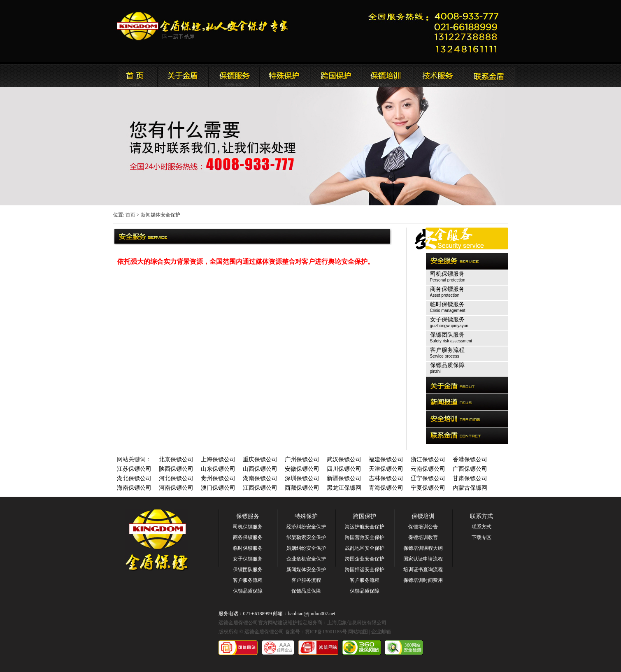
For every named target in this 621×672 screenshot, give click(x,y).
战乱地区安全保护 (365, 548)
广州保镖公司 (302, 459)
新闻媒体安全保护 (306, 570)
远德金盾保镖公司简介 (183, 76)
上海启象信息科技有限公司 (357, 623)
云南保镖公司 (428, 469)
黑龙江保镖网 (344, 488)
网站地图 (358, 632)
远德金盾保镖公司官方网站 (203, 26)
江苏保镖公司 (134, 469)
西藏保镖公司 (302, 488)
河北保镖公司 (176, 478)
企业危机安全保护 (306, 559)
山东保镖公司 (218, 469)
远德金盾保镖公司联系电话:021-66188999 (436, 31)
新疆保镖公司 (344, 478)
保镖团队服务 (248, 570)
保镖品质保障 (248, 591)
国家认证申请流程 (423, 559)
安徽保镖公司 (302, 469)
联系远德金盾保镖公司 (387, 76)
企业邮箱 (381, 632)
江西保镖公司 (260, 488)
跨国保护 (365, 516)
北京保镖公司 (176, 459)
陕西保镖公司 (176, 469)
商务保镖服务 (248, 537)
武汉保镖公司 (344, 459)
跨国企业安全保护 (365, 559)
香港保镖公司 (470, 459)
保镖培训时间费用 (423, 580)
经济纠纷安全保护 (306, 527)
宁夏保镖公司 (428, 488)
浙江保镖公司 (428, 459)
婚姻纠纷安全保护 (306, 548)
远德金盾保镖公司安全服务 (285, 76)
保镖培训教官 (423, 537)
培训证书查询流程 (423, 570)
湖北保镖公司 (134, 478)
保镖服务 (248, 516)
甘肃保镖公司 (470, 478)
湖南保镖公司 (260, 478)
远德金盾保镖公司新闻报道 (234, 76)
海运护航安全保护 (365, 527)
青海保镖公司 (386, 488)
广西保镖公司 (470, 469)
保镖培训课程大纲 (423, 548)
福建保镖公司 (386, 459)
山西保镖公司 (260, 469)
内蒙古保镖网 (470, 488)
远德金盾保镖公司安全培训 (336, 76)
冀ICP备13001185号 (326, 632)
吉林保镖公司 (386, 478)
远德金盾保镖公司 (132, 76)
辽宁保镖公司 (428, 478)
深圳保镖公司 (302, 478)
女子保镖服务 (248, 559)
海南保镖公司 (134, 488)
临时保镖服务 (248, 548)
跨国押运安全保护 (365, 570)
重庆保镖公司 (260, 459)
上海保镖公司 (218, 459)
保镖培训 (423, 516)
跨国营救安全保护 (365, 537)
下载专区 (481, 537)
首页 (130, 215)
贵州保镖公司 (218, 478)
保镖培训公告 (423, 527)
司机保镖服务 (248, 527)
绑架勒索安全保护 (306, 537)
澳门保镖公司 (218, 488)
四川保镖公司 (344, 469)
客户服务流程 (248, 580)
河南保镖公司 (176, 488)
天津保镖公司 (386, 469)
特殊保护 (306, 516)
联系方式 (481, 516)
